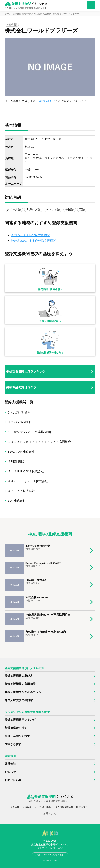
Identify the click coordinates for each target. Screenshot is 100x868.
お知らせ (10, 772)
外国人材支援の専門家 (19, 700)
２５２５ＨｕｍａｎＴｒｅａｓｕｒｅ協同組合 (39, 442)
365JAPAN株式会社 (21, 452)
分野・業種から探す (17, 736)
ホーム (8, 14)
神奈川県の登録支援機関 (39, 14)
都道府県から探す (16, 728)
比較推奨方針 (83, 807)
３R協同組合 (16, 461)
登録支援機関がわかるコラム (23, 692)
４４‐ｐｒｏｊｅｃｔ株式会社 (28, 481)
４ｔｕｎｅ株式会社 (21, 491)
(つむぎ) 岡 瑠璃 (19, 412)
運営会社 (10, 764)
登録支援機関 (19, 14)
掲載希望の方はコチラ (21, 387)
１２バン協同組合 (20, 422)
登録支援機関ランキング (20, 720)
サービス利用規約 (43, 807)
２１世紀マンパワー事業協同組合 (30, 432)
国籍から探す (13, 744)
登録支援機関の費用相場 (20, 684)
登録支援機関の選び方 (19, 676)
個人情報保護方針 (64, 807)
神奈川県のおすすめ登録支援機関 (34, 240)
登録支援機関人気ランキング (26, 372)
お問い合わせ (47, 101)
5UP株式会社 (17, 501)
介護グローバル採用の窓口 (50, 855)
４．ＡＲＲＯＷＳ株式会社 (26, 471)
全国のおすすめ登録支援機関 (31, 235)
